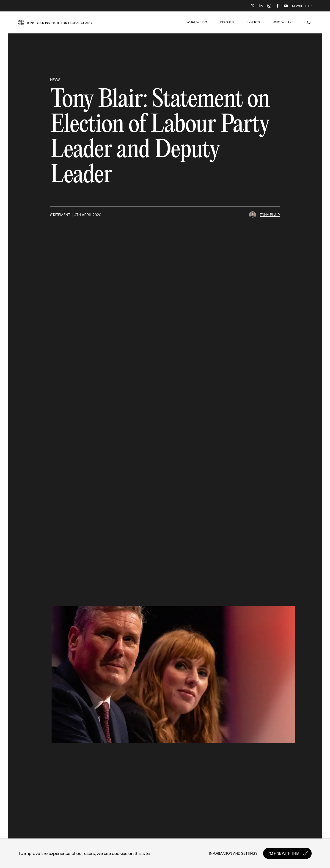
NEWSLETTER (302, 6)
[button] (56, 22)
